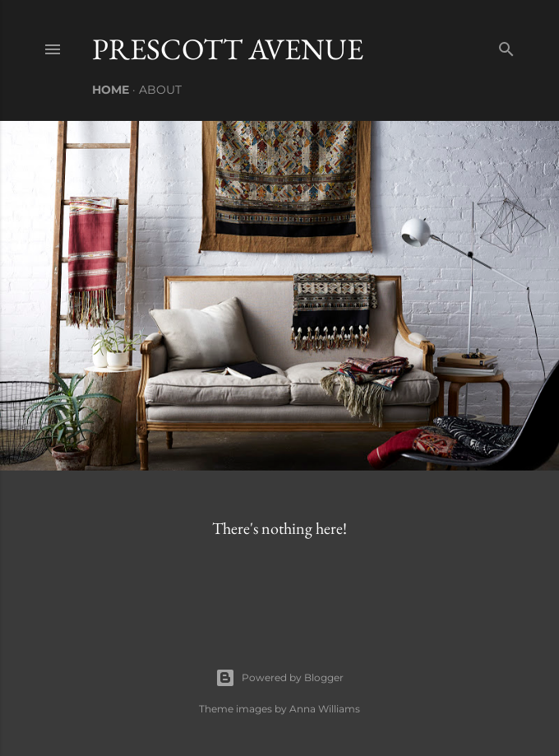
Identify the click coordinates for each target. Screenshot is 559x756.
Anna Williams (325, 709)
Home (111, 90)
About (160, 90)
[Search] (506, 46)
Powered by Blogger (279, 678)
